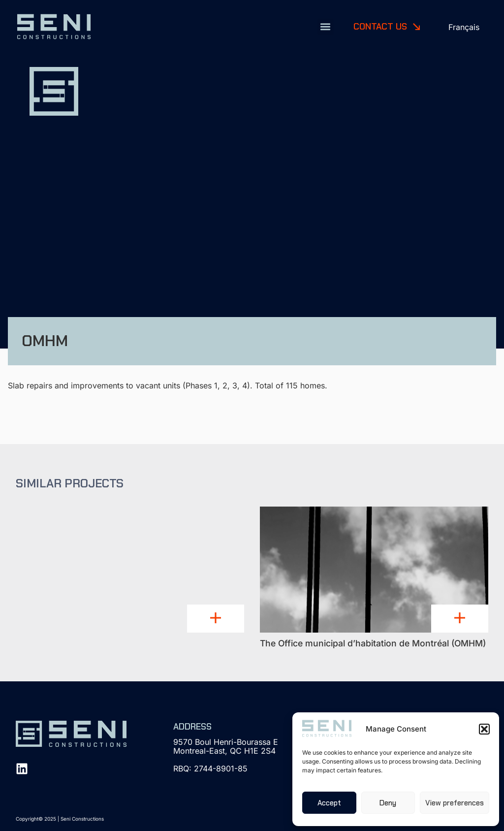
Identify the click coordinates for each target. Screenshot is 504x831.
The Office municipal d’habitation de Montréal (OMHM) (373, 643)
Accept (329, 803)
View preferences (455, 803)
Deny (388, 803)
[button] (484, 729)
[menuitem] (464, 27)
